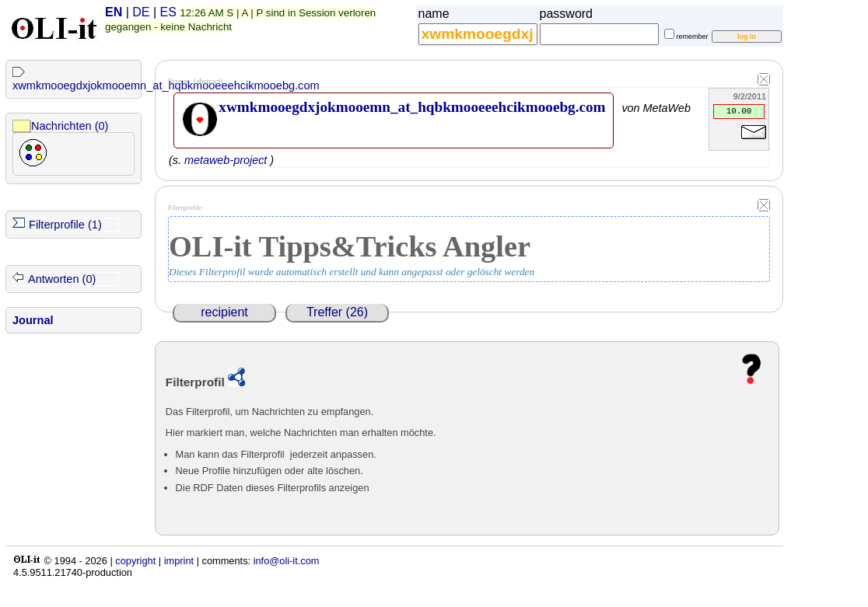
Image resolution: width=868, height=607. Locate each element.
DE (141, 12)
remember (693, 37)
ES (168, 12)
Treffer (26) (337, 312)
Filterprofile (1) (65, 225)
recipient (224, 312)
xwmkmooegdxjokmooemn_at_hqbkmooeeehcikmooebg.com (166, 85)
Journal (33, 320)
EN (114, 12)
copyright (135, 561)
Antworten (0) (62, 279)
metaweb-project (226, 160)
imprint (179, 561)
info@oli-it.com (287, 561)
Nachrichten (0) (70, 126)
